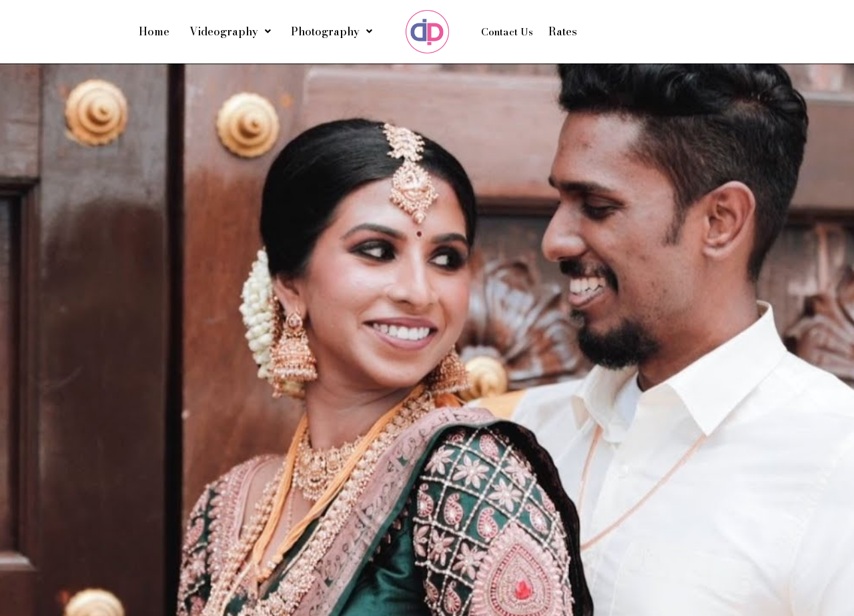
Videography (230, 31)
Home (154, 31)
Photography (332, 31)
